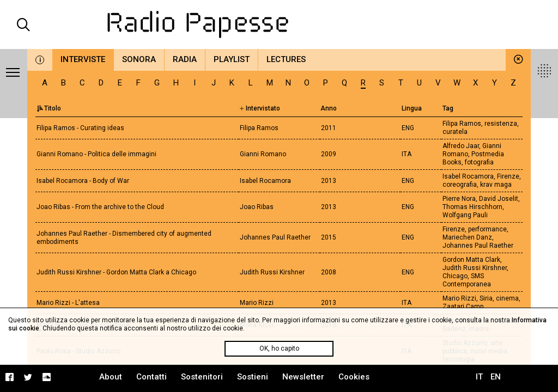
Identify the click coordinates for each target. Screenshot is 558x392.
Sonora (139, 59)
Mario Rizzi (459, 298)
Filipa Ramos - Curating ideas (80, 128)
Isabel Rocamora (468, 176)
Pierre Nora (459, 199)
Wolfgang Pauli (465, 215)
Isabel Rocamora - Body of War (83, 181)
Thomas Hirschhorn (472, 207)
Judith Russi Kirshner (475, 268)
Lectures (286, 59)
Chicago (455, 276)
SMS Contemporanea (467, 280)
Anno (329, 108)
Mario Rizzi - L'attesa (68, 303)
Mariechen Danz (467, 237)
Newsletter (303, 377)
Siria (486, 298)
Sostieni (253, 377)
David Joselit (499, 199)
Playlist (232, 59)
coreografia (460, 185)
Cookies (354, 377)
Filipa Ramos (462, 124)
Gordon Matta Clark (471, 260)
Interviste (83, 59)
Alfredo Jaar (461, 146)
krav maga (496, 185)
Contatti (151, 377)
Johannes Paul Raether (478, 246)
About (111, 377)
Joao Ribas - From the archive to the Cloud (100, 207)
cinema (507, 298)
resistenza (501, 124)
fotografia (479, 162)
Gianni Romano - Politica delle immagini (96, 154)
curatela (455, 132)
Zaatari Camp (463, 307)
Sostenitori (202, 377)
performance (487, 229)
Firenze (508, 176)
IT (479, 377)
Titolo (49, 108)
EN (496, 377)
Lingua (412, 108)
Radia (185, 59)
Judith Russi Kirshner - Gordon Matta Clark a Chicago (116, 272)
